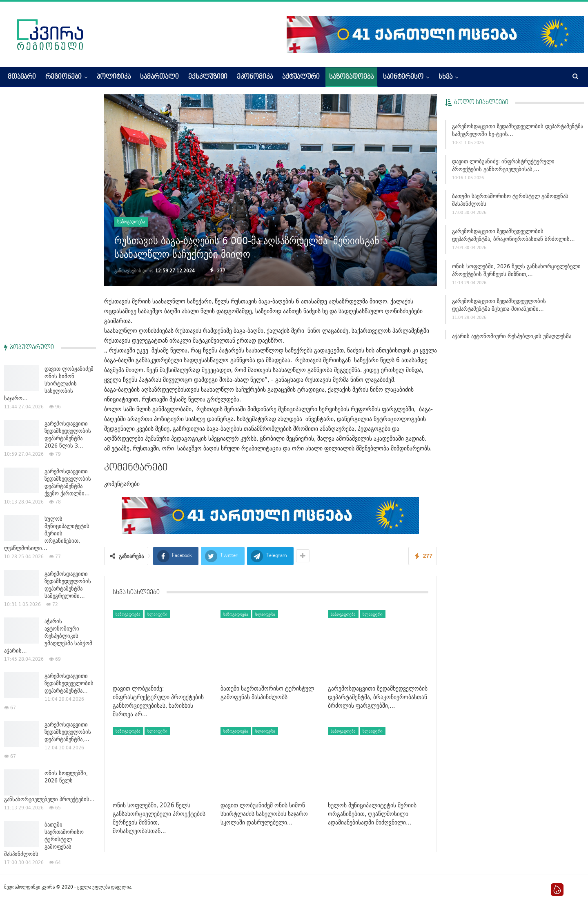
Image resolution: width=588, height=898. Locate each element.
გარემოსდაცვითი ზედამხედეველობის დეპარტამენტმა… (69, 438)
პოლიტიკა (114, 77)
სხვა (445, 77)
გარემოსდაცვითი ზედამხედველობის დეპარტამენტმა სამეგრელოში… (68, 340)
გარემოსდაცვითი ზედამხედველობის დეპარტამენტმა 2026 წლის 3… (68, 189)
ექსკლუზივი (208, 77)
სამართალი (159, 77)
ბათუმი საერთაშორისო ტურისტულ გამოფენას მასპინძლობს (510, 200)
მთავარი (22, 77)
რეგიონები (63, 77)
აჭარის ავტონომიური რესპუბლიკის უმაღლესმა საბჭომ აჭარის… (48, 391)
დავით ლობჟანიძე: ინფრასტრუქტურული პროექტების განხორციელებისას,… (503, 165)
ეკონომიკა (255, 77)
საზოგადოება (351, 77)
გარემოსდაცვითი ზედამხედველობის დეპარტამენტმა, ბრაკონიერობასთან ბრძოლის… (513, 235)
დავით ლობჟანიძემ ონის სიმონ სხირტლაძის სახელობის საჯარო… (49, 138)
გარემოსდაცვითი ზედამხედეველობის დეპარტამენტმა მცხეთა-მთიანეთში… (499, 305)
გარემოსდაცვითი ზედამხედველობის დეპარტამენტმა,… (68, 487)
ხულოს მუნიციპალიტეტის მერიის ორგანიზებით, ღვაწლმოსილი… (47, 288)
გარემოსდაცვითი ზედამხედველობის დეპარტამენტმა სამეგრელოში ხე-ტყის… (518, 130)
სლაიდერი (157, 614)
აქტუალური (301, 77)
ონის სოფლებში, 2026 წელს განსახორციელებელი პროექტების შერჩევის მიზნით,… (516, 270)
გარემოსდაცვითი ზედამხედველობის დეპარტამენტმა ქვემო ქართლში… (68, 237)
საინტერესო (403, 77)
